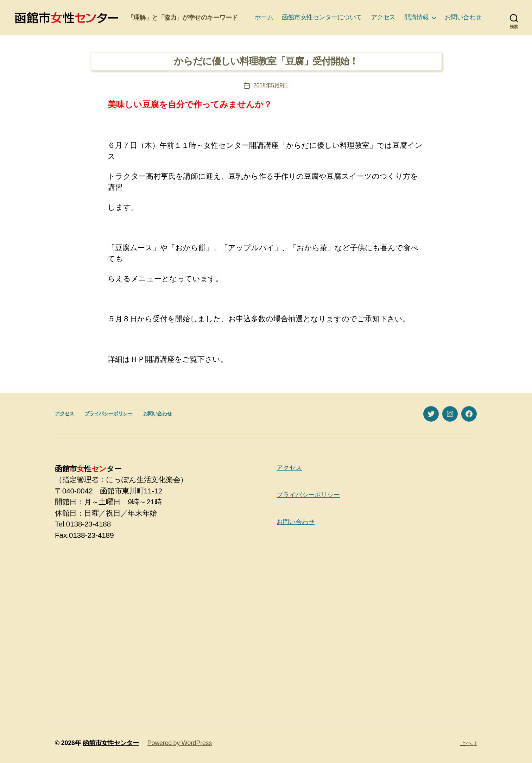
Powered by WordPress (180, 743)
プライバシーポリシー (108, 414)
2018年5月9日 (271, 85)
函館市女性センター (111, 743)
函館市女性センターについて (322, 17)
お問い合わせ (463, 17)
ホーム (264, 17)
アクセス (383, 17)
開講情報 (417, 17)
